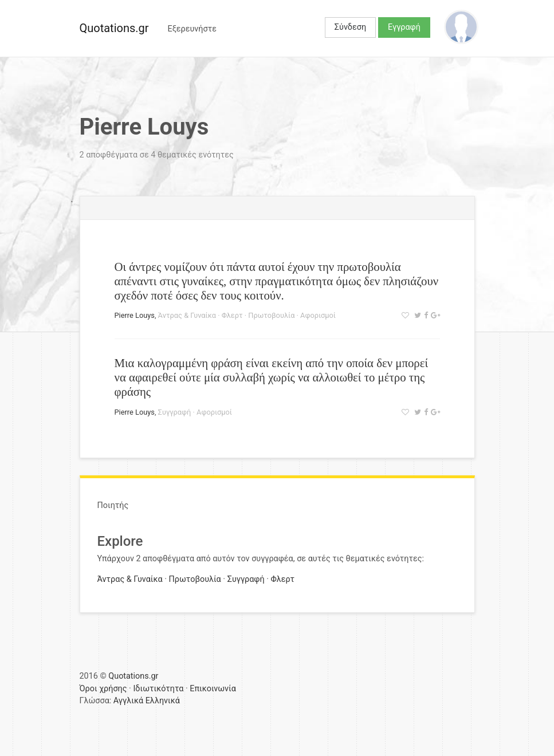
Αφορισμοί (318, 315)
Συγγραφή (175, 412)
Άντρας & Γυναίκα (187, 315)
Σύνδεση (350, 27)
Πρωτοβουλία (271, 315)
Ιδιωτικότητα (158, 689)
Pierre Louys (135, 315)
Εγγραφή (404, 27)
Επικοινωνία (213, 689)
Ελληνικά (163, 701)
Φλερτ (232, 315)
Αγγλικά (128, 701)
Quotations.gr (114, 28)
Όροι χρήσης (103, 689)
